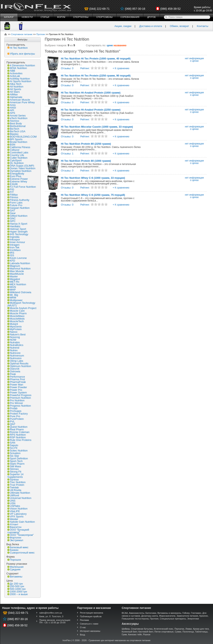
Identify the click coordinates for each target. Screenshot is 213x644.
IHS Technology (18, 234)
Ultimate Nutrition (19, 493)
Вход (83, 635)
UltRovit (13, 495)
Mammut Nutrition (19, 269)
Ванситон (14, 527)
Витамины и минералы (169, 613)
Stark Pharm (16, 464)
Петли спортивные (164, 632)
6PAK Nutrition (17, 68)
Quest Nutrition (18, 427)
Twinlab (13, 487)
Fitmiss (13, 197)
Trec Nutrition (17, 482)
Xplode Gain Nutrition (21, 522)
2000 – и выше (18, 594)
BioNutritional (17, 126)
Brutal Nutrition (17, 142)
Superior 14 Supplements (16, 476)
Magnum (14, 266)
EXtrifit (13, 184)
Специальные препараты (173, 619)
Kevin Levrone (17, 258)
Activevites (15, 73)
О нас (83, 627)
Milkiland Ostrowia (19, 292)
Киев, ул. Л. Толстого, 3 (51, 616)
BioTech (13, 129)
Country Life (16, 155)
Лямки (189, 629)
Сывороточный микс (21, 553)
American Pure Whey (21, 102)
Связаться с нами (89, 624)
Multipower (15, 300)
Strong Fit (14, 472)
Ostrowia (14, 371)
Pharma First (16, 379)
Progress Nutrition (19, 406)
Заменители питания (187, 616)
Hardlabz (14, 226)
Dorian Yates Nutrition (21, 168)
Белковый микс (18, 547)
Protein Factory (18, 414)
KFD (11, 261)
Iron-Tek (13, 247)
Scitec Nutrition (18, 451)
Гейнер (186, 613)
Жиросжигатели (167, 616)
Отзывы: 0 (67, 68)
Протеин (154, 619)
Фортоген (14, 538)
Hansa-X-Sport (17, 224)
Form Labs (15, 203)
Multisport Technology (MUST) (21, 304)
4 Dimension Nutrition (21, 65)
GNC (12, 218)
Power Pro (15, 390)
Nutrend (13, 348)
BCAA (125, 613)
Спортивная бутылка (142, 629)
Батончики (151, 613)
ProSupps (14, 411)
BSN (11, 145)
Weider (13, 519)
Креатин (204, 616)
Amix (12, 105)
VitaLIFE (14, 511)
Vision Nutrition (18, 509)
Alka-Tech (14, 84)
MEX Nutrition (17, 284)
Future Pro (15, 205)
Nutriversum (16, 356)
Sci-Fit (12, 448)
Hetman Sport (17, 229)
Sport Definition (18, 458)
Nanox (13, 332)
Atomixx (13, 121)
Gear (12, 213)
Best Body (15, 123)
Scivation (14, 453)
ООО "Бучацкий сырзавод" (18, 531)
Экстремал (15, 540)
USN (11, 503)
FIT (11, 192)
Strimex (13, 469)
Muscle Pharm (17, 313)
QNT (11, 424)
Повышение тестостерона (135, 619)
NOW (12, 340)
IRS (11, 253)
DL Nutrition (16, 163)
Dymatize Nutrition (19, 171)
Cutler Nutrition (18, 158)
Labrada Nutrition (19, 263)
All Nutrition (15, 87)
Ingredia (13, 237)
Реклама (85, 620)
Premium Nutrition (19, 398)
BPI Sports (15, 139)
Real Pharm (16, 429)
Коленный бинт (130, 632)
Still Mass (14, 466)
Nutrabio (14, 342)
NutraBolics (15, 345)
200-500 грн (16, 586)
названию (120, 45)
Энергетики (193, 619)
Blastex (13, 134)
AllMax (13, 94)
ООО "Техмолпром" (21, 535)
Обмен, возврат (179, 26)
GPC (12, 221)
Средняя (14, 569)
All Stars (14, 92)
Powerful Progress (19, 395)
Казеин (13, 550)
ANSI (12, 108)
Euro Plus (14, 176)
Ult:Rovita (14, 490)
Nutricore (14, 353)
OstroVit (13, 369)
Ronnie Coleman (19, 432)
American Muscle (19, 100)
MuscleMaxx (16, 316)
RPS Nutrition (17, 435)
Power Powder (17, 387)
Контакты (202, 26)
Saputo (13, 445)
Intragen (14, 245)
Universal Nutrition (19, 498)
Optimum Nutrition (19, 366)
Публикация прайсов (91, 616)
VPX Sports (16, 516)
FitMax (13, 195)
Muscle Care (16, 311)
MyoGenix (15, 327)
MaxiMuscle (16, 274)
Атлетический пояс (163, 629)
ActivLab (14, 76)
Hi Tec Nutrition (18, 48)
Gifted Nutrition (18, 216)
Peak (12, 374)
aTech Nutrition (18, 118)
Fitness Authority (18, 200)
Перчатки (179, 629)
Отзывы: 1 (67, 153)
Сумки (178, 632)
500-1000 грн (17, 589)
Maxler (13, 276)
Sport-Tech (15, 461)
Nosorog (14, 337)
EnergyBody (16, 174)
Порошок (14, 560)
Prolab (13, 408)
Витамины (15, 577)
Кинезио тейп (135, 634)
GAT (11, 211)
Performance (16, 377)
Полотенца (188, 632)
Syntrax (13, 480)
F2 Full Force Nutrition (22, 187)
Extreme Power (18, 179)
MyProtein (15, 329)
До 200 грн (15, 584)
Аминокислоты (137, 613)
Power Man (15, 385)
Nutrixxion (15, 358)
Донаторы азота (150, 616)
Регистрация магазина (92, 613)
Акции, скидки (123, 26)
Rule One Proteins (19, 440)
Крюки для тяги (201, 629)
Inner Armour (16, 242)
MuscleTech (16, 321)
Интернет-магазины (90, 631)
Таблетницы (201, 632)
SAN (11, 443)
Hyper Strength (18, 232)
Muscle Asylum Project (22, 308)
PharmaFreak (17, 382)
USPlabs (14, 506)
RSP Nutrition (17, 437)
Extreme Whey (17, 181)
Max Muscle (16, 271)
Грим (124, 634)
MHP (12, 290)
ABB (11, 71)
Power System (17, 393)
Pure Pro (14, 416)
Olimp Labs (15, 361)
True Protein (16, 485)
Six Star (13, 456)
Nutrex (13, 350)
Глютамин (196, 613)
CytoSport (15, 160)
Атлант (13, 524)
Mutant (13, 324)
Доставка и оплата (151, 26)
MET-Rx (13, 282)
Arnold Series (17, 116)
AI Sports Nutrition (19, 81)
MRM (12, 298)
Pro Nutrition (16, 400)
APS (11, 113)
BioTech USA (17, 131)
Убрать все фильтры (21, 54)
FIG (11, 189)
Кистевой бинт (146, 632)
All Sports (14, 89)
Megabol (14, 279)
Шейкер (126, 629)
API (11, 110)
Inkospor (14, 240)
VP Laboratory (17, 514)
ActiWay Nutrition (19, 79)
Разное (147, 634)
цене (110, 45)
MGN (12, 287)
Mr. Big (13, 295)
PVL (11, 422)
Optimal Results (18, 363)
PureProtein (16, 419)
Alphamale (15, 97)
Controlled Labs (18, 152)
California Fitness (19, 147)
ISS (11, 255)
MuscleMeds (16, 319)
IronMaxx (14, 250)
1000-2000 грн (17, 592)
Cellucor (14, 150)
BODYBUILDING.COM (22, 137)
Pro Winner (15, 403)
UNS (11, 501)
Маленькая (16, 567)
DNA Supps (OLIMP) (21, 166)
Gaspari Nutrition (19, 208)
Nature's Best (17, 334)
